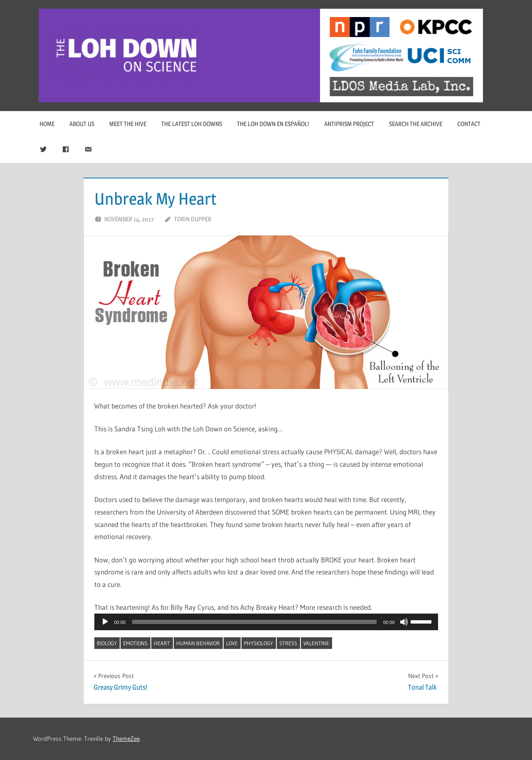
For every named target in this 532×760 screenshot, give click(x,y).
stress (288, 643)
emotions (135, 643)
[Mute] (404, 622)
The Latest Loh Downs (192, 124)
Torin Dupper (193, 219)
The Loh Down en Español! (273, 124)
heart (162, 643)
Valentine (316, 643)
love (232, 643)
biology (107, 643)
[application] (266, 622)
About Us (82, 124)
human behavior (198, 643)
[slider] (254, 622)
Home (47, 124)
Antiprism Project (349, 124)
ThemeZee (126, 739)
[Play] (105, 622)
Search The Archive (416, 124)
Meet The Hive (128, 124)
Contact (469, 124)
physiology (259, 643)
